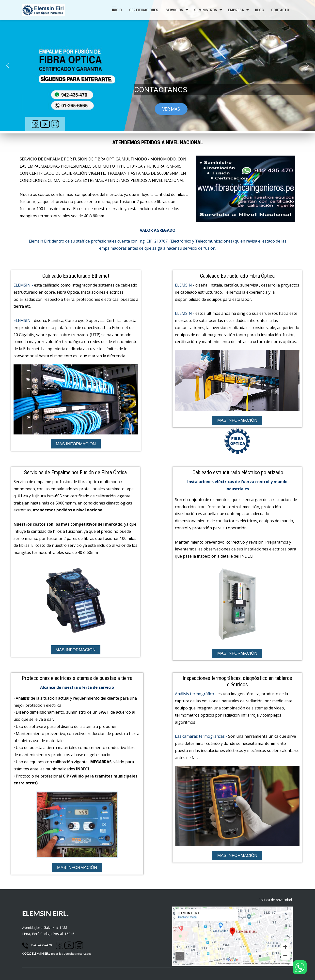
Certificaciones (144, 10)
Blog (259, 10)
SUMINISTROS (206, 10)
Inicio (117, 10)
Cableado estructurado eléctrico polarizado (238, 472)
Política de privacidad (276, 900)
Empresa (236, 10)
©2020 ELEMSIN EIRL (36, 954)
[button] (8, 65)
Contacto (280, 10)
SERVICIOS (174, 10)
